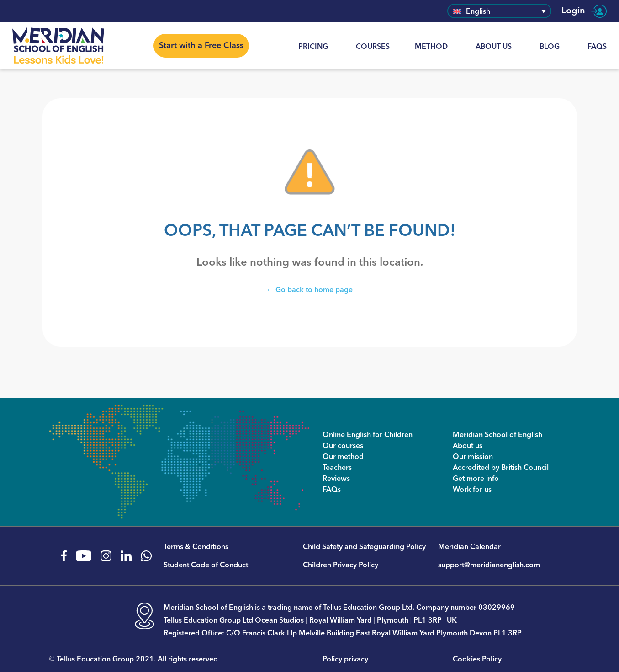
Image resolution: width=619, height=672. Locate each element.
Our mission (473, 457)
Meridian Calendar (469, 547)
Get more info (476, 479)
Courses (373, 47)
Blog (550, 47)
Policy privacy (345, 659)
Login (584, 11)
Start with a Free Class (201, 45)
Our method (343, 457)
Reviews (336, 479)
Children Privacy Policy (341, 565)
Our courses (343, 446)
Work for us (472, 490)
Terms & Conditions (196, 547)
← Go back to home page (309, 289)
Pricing (313, 47)
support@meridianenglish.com (489, 565)
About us (494, 47)
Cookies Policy (477, 659)
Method (431, 47)
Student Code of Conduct (206, 565)
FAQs (597, 47)
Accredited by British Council (501, 468)
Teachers (337, 468)
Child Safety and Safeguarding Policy (364, 547)
